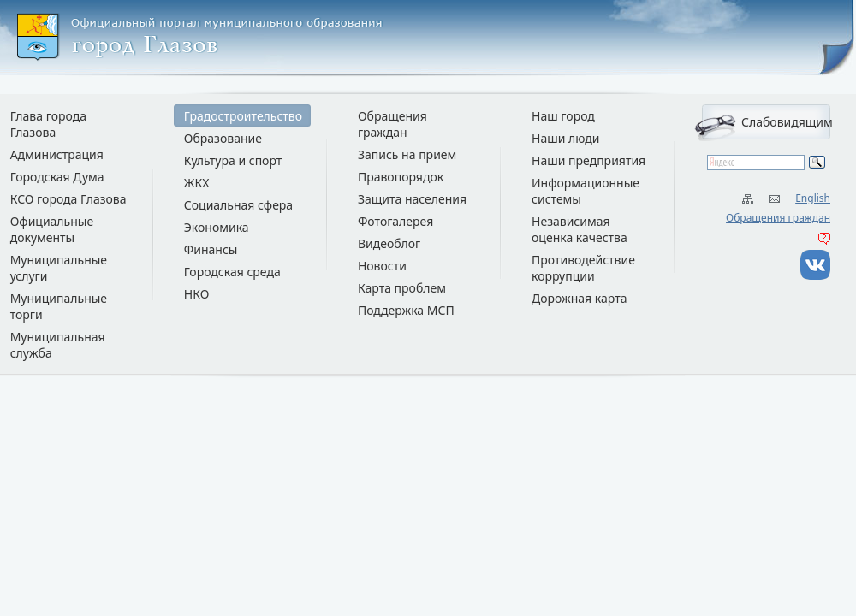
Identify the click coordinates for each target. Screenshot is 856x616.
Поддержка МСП (406, 310)
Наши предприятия (588, 160)
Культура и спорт (233, 160)
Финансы (211, 249)
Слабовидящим (786, 122)
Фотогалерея (395, 221)
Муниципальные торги (59, 306)
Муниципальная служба (58, 345)
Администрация (57, 154)
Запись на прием (407, 154)
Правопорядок (401, 177)
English (813, 198)
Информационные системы (586, 191)
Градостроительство (243, 116)
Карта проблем (402, 288)
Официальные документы (52, 229)
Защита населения (412, 199)
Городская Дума (57, 177)
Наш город (563, 116)
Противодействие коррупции (583, 268)
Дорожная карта (579, 298)
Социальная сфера (238, 205)
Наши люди (566, 138)
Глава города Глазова (48, 124)
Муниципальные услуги (59, 268)
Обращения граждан (778, 218)
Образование (223, 138)
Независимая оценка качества (580, 229)
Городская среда (232, 272)
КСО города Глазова (68, 199)
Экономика (217, 227)
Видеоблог (389, 243)
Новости (382, 266)
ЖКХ (197, 183)
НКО (197, 294)
